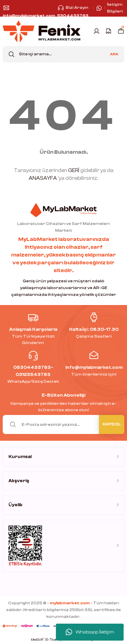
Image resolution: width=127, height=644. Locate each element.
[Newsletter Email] (63, 424)
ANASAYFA (43, 178)
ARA (114, 54)
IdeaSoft (38, 639)
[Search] (63, 54)
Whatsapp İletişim (90, 632)
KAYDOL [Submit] (112, 424)
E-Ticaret (53, 640)
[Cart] (121, 31)
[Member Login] (97, 31)
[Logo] (41, 31)
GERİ (74, 171)
